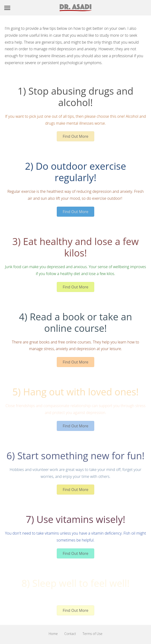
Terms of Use (92, 634)
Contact (70, 634)
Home (53, 634)
